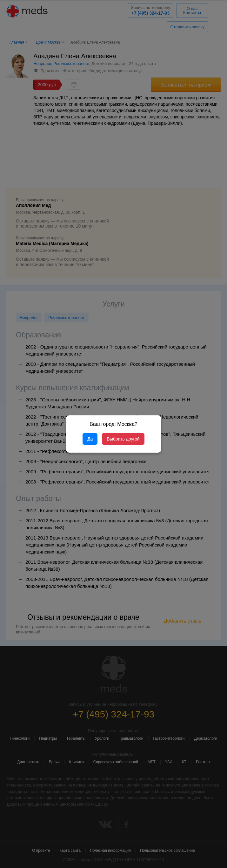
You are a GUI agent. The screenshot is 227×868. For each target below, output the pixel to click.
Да (90, 439)
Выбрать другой (123, 439)
